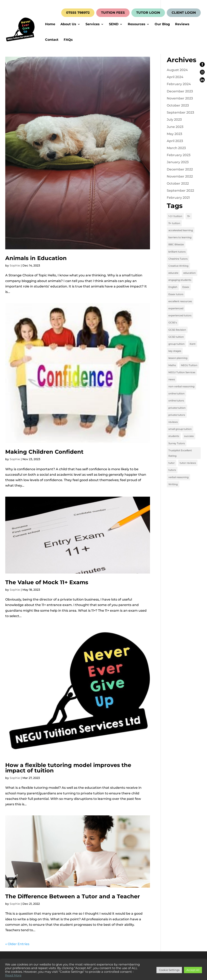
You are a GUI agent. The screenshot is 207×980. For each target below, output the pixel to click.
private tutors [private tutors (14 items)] (177, 415)
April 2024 (175, 77)
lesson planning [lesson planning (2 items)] (178, 358)
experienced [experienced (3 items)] (176, 308)
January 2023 (178, 162)
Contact (52, 40)
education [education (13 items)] (190, 273)
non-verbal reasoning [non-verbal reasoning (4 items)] (181, 386)
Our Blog (162, 24)
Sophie (15, 265)
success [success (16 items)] (189, 436)
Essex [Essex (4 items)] (186, 287)
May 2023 (174, 134)
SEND (114, 24)
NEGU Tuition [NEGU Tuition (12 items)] (189, 365)
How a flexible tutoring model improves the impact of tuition (68, 768)
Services (93, 24)
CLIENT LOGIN (184, 13)
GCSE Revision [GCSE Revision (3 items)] (177, 330)
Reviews (182, 24)
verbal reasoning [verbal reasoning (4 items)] (178, 477)
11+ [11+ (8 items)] (189, 216)
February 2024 (179, 84)
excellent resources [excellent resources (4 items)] (180, 301)
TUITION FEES (113, 13)
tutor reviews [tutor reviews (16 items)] (188, 463)
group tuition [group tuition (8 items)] (176, 344)
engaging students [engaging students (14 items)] (180, 280)
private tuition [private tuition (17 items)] (177, 408)
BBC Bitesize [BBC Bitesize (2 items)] (176, 244)
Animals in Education (36, 258)
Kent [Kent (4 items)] (193, 344)
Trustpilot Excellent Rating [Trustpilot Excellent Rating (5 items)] (180, 453)
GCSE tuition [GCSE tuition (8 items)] (176, 337)
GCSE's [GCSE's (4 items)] (173, 322)
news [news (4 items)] (172, 379)
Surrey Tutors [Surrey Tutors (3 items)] (177, 443)
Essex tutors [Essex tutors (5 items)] (176, 294)
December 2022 (180, 169)
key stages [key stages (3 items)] (175, 351)
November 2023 (180, 98)
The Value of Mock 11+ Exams (47, 582)
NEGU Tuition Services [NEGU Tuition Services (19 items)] (182, 372)
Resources (137, 24)
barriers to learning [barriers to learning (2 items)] (180, 237)
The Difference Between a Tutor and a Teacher (73, 896)
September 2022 (180, 191)
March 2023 (176, 148)
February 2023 (179, 155)
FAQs (68, 40)
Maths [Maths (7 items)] (172, 365)
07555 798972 (78, 13)
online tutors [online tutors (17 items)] (176, 401)
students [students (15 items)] (174, 436)
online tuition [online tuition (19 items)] (176, 393)
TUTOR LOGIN (148, 13)
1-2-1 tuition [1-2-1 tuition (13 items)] (175, 216)
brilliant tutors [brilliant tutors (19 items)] (177, 252)
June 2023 (175, 127)
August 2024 (177, 70)
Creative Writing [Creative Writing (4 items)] (178, 266)
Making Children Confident (44, 452)
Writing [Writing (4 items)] (173, 484)
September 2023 (180, 112)
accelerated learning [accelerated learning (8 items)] (181, 230)
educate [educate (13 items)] (173, 273)
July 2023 (174, 120)
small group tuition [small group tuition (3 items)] (180, 429)
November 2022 (180, 176)
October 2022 (178, 183)
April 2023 (175, 141)
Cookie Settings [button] (169, 970)
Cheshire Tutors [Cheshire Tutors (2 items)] (178, 259)
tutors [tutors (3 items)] (172, 470)
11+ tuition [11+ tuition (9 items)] (174, 223)
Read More (13, 975)
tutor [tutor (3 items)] (172, 463)
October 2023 (178, 105)
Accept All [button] (193, 970)
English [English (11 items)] (173, 287)
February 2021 (178, 198)
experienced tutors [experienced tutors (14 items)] (180, 315)
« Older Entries (17, 944)
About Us (68, 24)
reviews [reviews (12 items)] (173, 422)
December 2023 (180, 91)
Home (50, 24)
